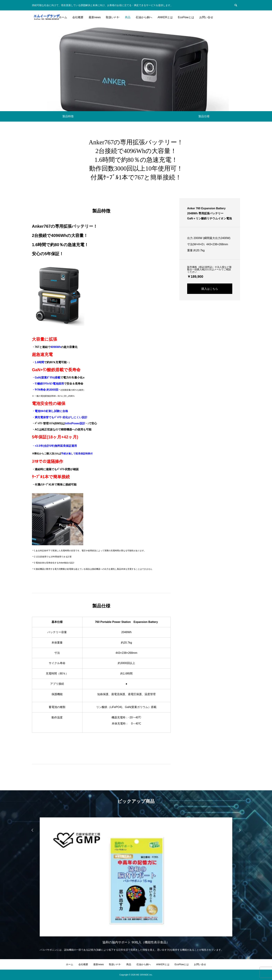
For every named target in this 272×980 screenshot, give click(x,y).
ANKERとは (165, 17)
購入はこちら (210, 289)
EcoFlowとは (186, 17)
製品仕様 (204, 116)
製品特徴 (68, 116)
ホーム (63, 17)
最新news (95, 17)
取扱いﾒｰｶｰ (113, 17)
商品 (128, 17)
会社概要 (78, 17)
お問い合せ (206, 17)
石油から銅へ (144, 17)
